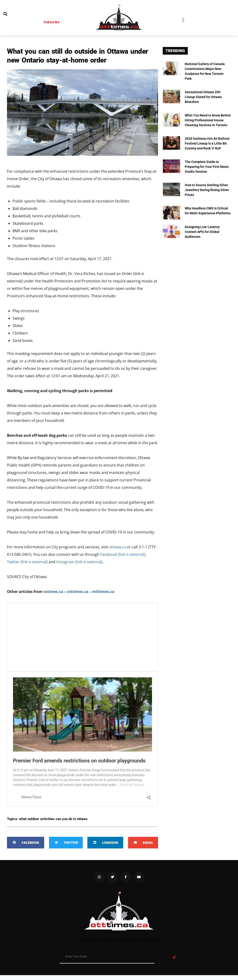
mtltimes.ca (103, 592)
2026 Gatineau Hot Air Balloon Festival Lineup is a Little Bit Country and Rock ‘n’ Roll (207, 143)
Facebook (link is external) (123, 554)
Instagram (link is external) (79, 562)
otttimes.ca (78, 592)
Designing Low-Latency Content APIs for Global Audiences (202, 232)
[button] (183, 20)
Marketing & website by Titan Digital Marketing (119, 939)
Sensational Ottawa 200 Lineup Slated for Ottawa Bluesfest (203, 97)
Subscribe (52, 22)
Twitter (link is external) (27, 562)
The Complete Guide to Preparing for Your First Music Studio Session (207, 167)
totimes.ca (53, 592)
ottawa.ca (117, 547)
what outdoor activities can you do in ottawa (53, 819)
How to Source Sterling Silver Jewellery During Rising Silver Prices (207, 190)
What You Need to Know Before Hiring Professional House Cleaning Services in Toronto (208, 120)
